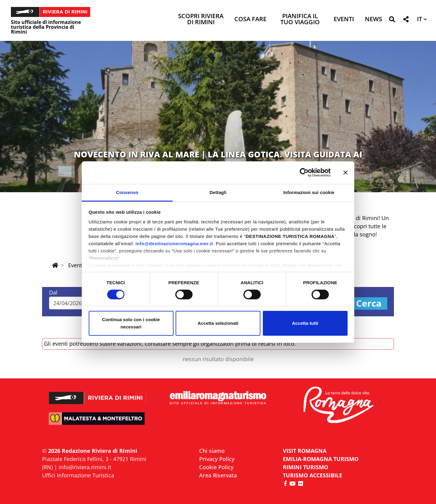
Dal (53, 292)
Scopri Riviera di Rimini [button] (201, 20)
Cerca (369, 303)
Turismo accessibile (312, 475)
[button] (392, 20)
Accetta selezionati (218, 323)
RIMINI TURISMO (306, 467)
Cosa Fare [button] (250, 20)
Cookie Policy (216, 467)
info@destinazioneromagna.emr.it (174, 243)
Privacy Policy (217, 459)
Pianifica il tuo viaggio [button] (300, 20)
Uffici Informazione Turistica (78, 475)
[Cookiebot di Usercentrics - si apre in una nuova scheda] (304, 173)
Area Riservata (218, 475)
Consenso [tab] (127, 192)
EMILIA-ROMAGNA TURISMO (321, 459)
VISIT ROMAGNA (305, 451)
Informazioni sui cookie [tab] (309, 192)
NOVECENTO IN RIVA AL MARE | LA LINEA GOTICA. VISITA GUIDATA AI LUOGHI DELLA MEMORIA (218, 159)
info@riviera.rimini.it (85, 467)
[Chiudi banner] (345, 173)
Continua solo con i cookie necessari (131, 323)
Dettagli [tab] (218, 192)
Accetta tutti (305, 323)
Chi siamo (212, 451)
